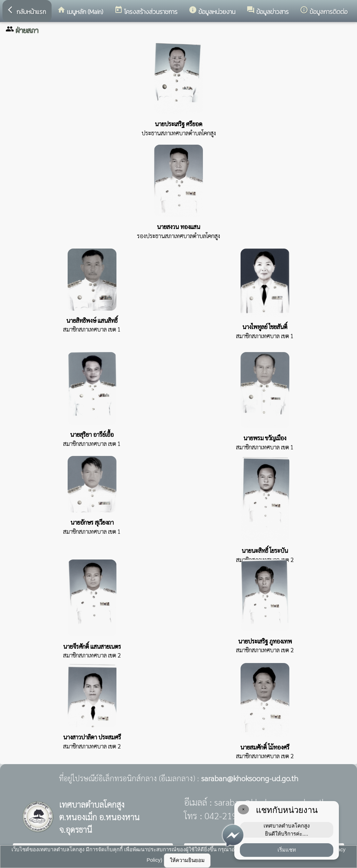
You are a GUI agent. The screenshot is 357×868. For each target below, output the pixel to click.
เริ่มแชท (287, 850)
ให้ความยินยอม (187, 860)
